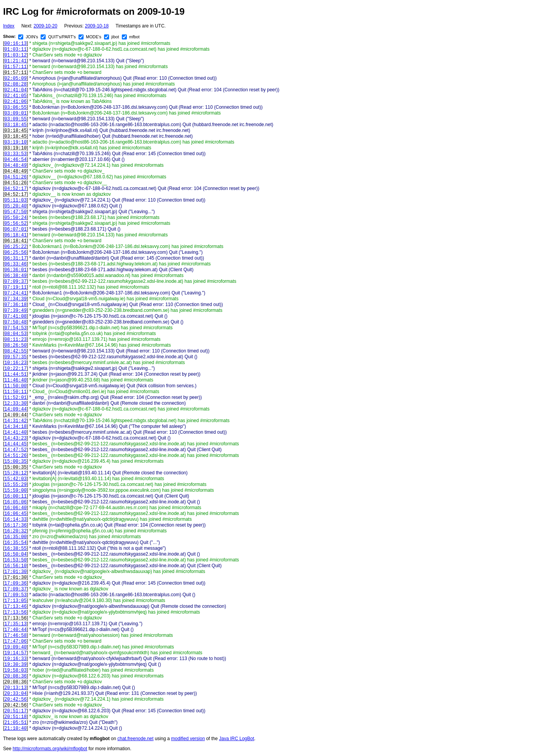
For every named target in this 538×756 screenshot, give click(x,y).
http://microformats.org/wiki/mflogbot (50, 749)
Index (9, 26)
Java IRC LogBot (237, 739)
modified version (188, 739)
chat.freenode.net (135, 739)
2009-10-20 (45, 26)
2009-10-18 (96, 26)
